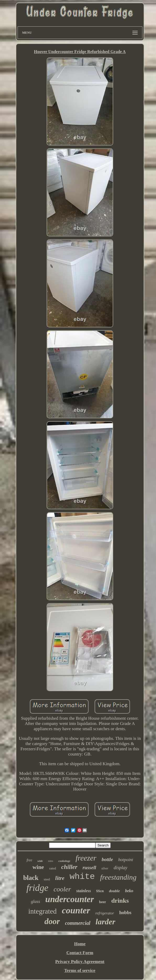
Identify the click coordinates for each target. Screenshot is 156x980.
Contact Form (80, 953)
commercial (78, 923)
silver (105, 868)
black (31, 878)
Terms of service (80, 970)
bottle (107, 859)
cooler (62, 889)
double (115, 891)
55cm (100, 891)
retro (50, 861)
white (82, 877)
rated (53, 868)
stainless (84, 891)
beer (103, 902)
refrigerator (105, 913)
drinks (120, 901)
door (52, 921)
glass (36, 901)
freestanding (118, 877)
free (29, 860)
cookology (64, 861)
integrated (42, 911)
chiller (69, 867)
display (120, 868)
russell (89, 867)
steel (47, 879)
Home (80, 944)
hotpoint (126, 860)
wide (40, 861)
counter (76, 910)
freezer (86, 858)
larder (106, 922)
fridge (37, 888)
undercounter (70, 899)
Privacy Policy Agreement (80, 962)
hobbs (125, 913)
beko (129, 891)
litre (60, 878)
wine (38, 867)
